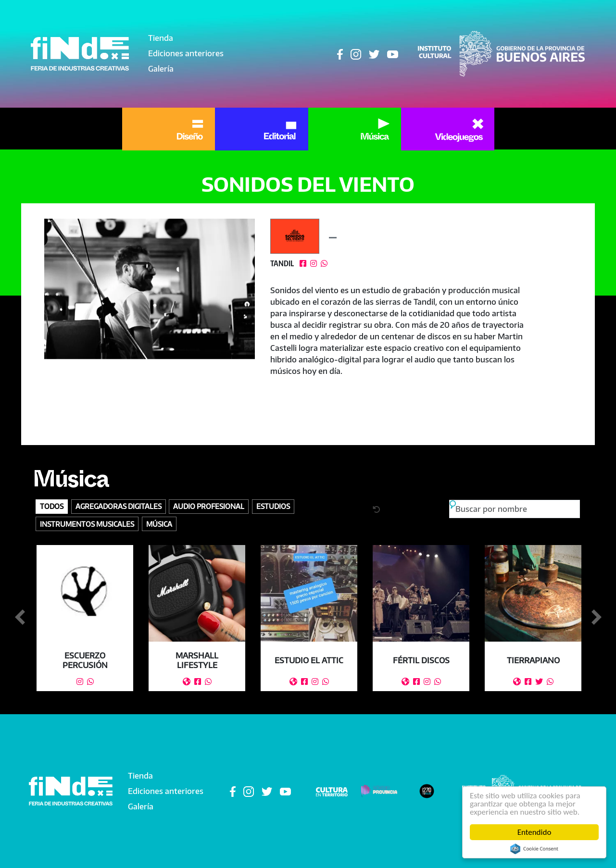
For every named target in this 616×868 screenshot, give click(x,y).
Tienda (161, 38)
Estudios (273, 506)
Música (71, 483)
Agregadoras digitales (119, 506)
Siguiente (596, 618)
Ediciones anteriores (186, 53)
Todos (52, 506)
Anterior (20, 618)
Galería (161, 69)
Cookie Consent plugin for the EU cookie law (534, 849)
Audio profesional (209, 506)
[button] (150, 289)
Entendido (534, 832)
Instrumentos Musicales (87, 524)
